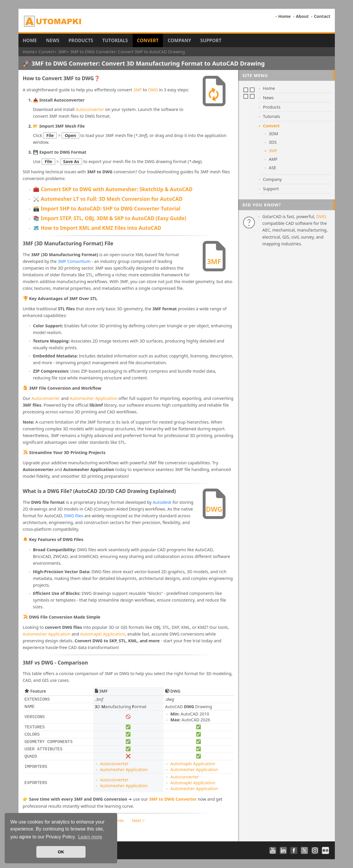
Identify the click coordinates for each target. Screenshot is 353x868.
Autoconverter (90, 109)
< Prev (118, 820)
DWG (153, 90)
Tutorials (115, 40)
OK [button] (61, 852)
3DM (274, 134)
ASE (273, 168)
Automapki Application (103, 634)
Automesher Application (94, 398)
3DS (273, 142)
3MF (138, 90)
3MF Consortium (74, 261)
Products (81, 40)
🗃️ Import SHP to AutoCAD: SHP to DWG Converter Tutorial (107, 209)
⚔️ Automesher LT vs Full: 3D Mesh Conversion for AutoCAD (108, 199)
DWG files (74, 516)
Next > (138, 820)
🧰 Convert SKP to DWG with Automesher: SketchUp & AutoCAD (113, 189)
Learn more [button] (90, 837)
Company (179, 40)
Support (211, 40)
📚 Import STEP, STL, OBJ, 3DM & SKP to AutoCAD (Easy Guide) (110, 218)
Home (285, 16)
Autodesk (162, 502)
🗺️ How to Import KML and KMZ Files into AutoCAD (97, 228)
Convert (148, 40)
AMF (273, 159)
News (53, 40)
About (302, 16)
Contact (322, 16)
